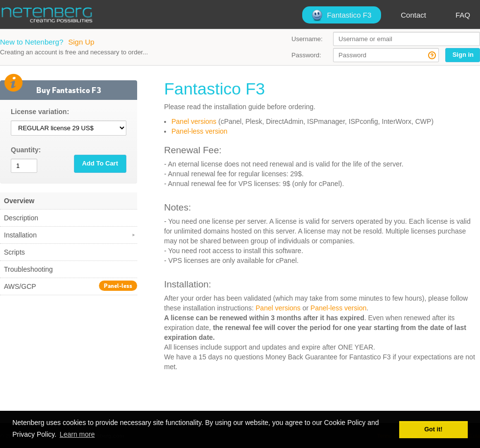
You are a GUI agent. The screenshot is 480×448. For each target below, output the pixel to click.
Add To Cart (100, 163)
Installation (70, 235)
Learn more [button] (77, 434)
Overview (19, 201)
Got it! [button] (433, 429)
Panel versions (194, 121)
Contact (413, 15)
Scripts (14, 252)
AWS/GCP (71, 286)
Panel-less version (199, 131)
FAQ (463, 15)
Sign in (463, 55)
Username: (307, 39)
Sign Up (81, 42)
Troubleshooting (28, 269)
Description (21, 218)
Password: (306, 55)
